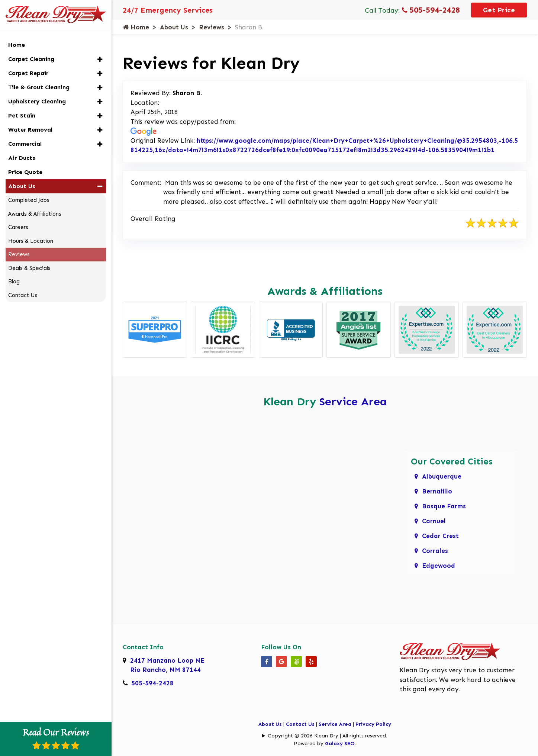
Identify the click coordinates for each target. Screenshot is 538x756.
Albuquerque (442, 476)
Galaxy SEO (340, 744)
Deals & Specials (29, 268)
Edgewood (439, 566)
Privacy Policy (373, 724)
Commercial (25, 144)
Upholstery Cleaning (37, 101)
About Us (174, 27)
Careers (18, 227)
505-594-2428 (431, 10)
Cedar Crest (440, 536)
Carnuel (434, 521)
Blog (14, 282)
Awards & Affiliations (35, 214)
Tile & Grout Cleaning (39, 87)
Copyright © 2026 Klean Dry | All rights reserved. (328, 736)
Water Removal (30, 130)
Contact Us (300, 724)
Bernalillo (437, 491)
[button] (100, 59)
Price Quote (25, 172)
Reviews (212, 27)
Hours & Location (31, 241)
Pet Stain (22, 115)
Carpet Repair (28, 73)
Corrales (435, 551)
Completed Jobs (29, 200)
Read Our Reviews (56, 738)
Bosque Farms (444, 506)
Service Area (353, 402)
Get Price (499, 10)
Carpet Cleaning (31, 59)
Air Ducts (22, 158)
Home (136, 27)
